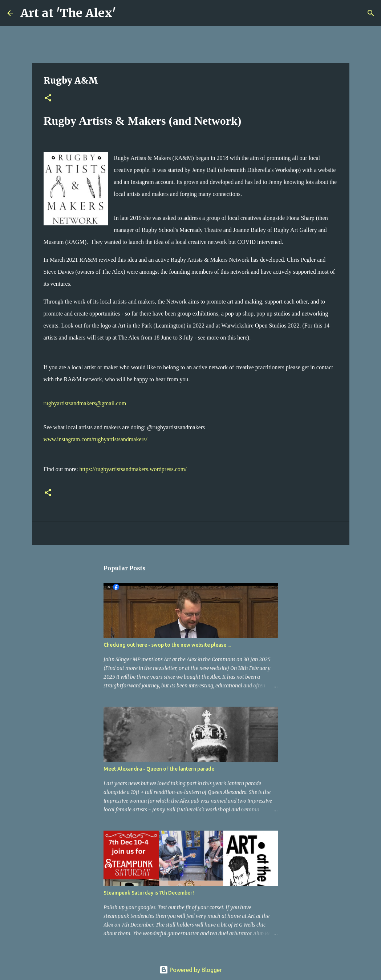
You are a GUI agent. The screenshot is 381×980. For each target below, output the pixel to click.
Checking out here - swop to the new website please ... (167, 645)
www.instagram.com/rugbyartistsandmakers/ (96, 439)
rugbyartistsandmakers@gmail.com (85, 403)
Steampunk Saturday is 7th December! (149, 893)
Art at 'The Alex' (68, 13)
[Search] (126, 13)
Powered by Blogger (191, 970)
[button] (48, 98)
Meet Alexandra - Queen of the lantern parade (159, 769)
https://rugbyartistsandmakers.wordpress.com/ (133, 469)
